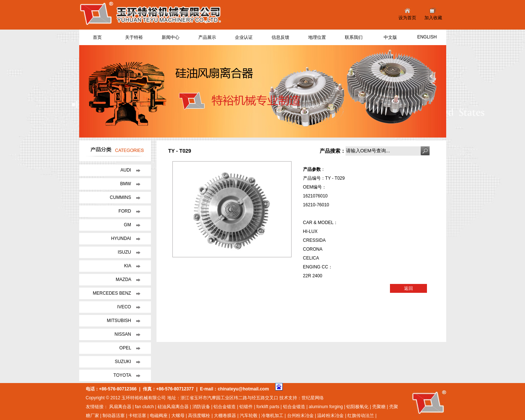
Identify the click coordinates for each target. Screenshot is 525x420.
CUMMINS (121, 197)
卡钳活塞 (137, 416)
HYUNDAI (122, 238)
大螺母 (178, 416)
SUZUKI (123, 362)
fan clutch (144, 407)
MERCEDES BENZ (113, 293)
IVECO (125, 307)
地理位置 (317, 37)
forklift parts (268, 407)
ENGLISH (427, 37)
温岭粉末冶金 (330, 416)
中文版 (390, 37)
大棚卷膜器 (225, 416)
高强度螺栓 (199, 416)
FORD (125, 211)
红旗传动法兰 (361, 416)
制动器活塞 (114, 416)
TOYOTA (123, 375)
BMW (126, 184)
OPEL (126, 348)
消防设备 (201, 407)
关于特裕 (134, 37)
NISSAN (123, 334)
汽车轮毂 (249, 416)
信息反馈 (280, 37)
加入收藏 (433, 18)
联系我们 (354, 37)
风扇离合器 (120, 407)
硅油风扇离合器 (173, 407)
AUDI (126, 170)
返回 (408, 288)
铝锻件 (246, 407)
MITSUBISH (120, 321)
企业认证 (244, 37)
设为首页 (407, 18)
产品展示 (207, 37)
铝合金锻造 (225, 407)
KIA (128, 266)
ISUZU (125, 252)
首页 (97, 37)
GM (128, 225)
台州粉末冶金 (300, 416)
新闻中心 (171, 37)
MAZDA (124, 280)
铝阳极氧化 (357, 407)
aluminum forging (326, 407)
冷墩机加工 (272, 416)
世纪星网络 (313, 398)
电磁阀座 (159, 416)
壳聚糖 (379, 407)
